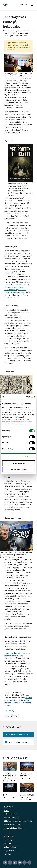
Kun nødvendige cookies (19, 469)
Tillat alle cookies (19, 463)
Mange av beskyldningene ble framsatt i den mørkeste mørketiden (17, 656)
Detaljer (28, 457)
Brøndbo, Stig (9, 711)
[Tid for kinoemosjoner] (10, 791)
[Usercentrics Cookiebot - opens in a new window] (26, 397)
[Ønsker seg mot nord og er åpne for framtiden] (27, 792)
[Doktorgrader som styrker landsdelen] (27, 771)
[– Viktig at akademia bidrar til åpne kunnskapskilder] (10, 772)
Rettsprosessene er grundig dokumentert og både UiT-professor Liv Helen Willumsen (17, 290)
